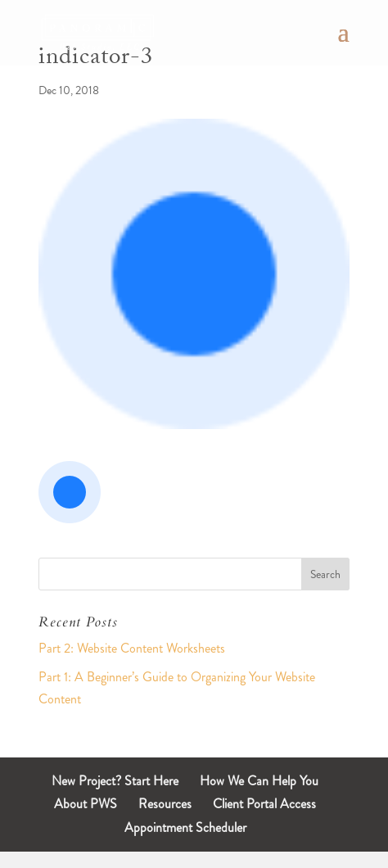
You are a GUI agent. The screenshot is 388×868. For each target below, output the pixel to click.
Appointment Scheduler (185, 827)
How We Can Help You (259, 781)
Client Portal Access (264, 804)
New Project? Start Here (115, 781)
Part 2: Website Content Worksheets (132, 648)
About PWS (86, 804)
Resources (165, 804)
